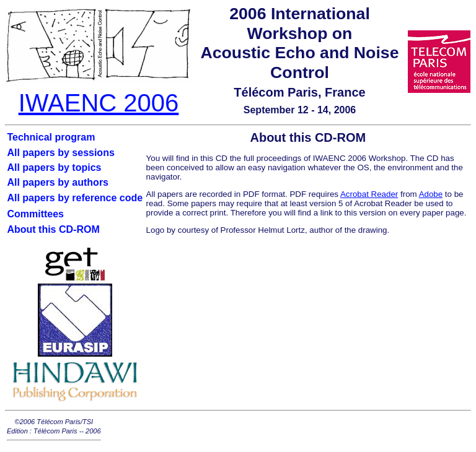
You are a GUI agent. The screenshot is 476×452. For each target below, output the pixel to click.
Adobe (431, 194)
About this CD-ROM (53, 229)
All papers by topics (54, 167)
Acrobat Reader (369, 194)
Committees (35, 214)
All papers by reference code (75, 198)
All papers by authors (58, 182)
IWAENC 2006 (99, 103)
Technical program (51, 137)
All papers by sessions (60, 153)
